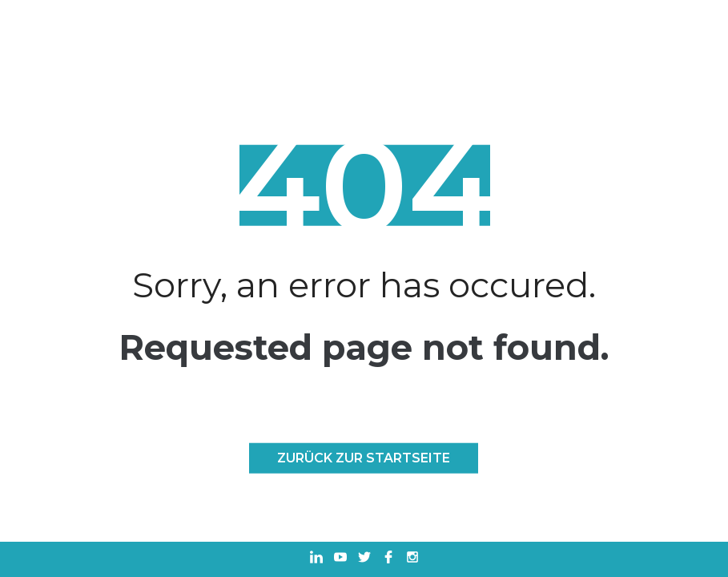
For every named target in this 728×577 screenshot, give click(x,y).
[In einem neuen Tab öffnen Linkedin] (316, 559)
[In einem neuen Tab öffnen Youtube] (340, 559)
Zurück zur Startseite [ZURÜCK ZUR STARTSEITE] (364, 458)
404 (364, 186)
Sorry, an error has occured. (364, 285)
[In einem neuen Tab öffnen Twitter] (364, 559)
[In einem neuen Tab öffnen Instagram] (412, 559)
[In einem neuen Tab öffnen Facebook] (388, 559)
